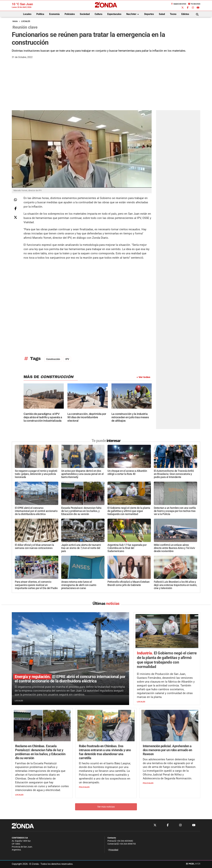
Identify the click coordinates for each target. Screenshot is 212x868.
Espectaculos (114, 14)
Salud (162, 14)
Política (40, 14)
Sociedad (85, 14)
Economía (54, 14)
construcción (53, 359)
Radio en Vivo (178, 4)
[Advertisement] (106, 88)
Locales (27, 14)
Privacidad (113, 850)
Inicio (15, 21)
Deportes (149, 14)
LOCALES (26, 21)
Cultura (98, 14)
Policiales (70, 14)
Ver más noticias (106, 807)
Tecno (173, 14)
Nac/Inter (133, 14)
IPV (67, 359)
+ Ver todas (143, 377)
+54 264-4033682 (124, 841)
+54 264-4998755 (126, 844)
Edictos (185, 14)
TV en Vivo (194, 4)
